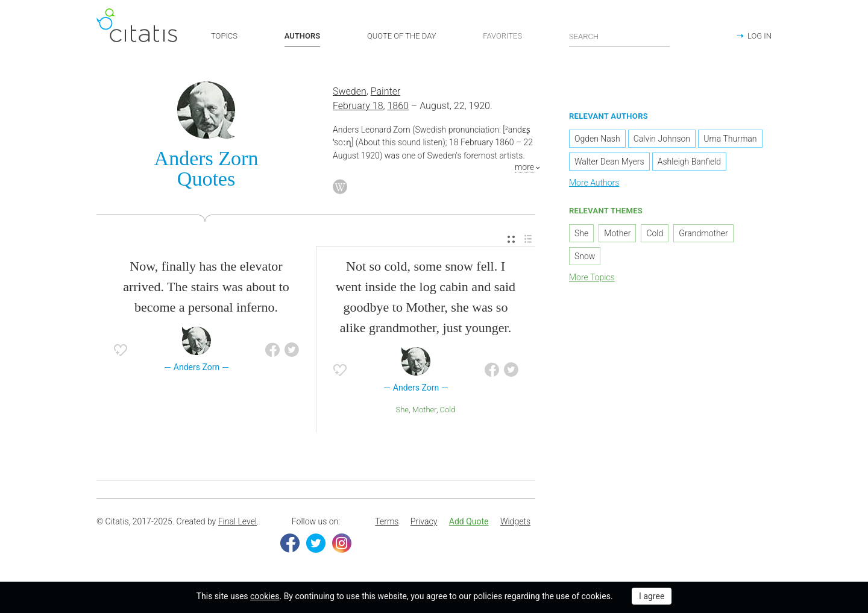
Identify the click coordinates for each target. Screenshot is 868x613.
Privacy (424, 521)
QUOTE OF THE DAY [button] (402, 36)
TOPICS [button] (224, 36)
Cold (448, 410)
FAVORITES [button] (502, 36)
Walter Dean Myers (609, 162)
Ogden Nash (597, 139)
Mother (424, 410)
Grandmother (703, 233)
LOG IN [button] (759, 36)
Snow (585, 256)
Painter (386, 91)
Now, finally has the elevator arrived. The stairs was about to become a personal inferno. (206, 287)
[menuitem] (511, 240)
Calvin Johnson (662, 139)
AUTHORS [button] (302, 36)
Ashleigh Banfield (689, 162)
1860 (398, 106)
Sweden (350, 91)
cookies (265, 596)
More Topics (592, 277)
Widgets (515, 521)
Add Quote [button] (469, 521)
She (403, 410)
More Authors (594, 183)
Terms (387, 521)
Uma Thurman (730, 139)
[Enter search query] (620, 36)
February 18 (358, 106)
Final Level (237, 521)
